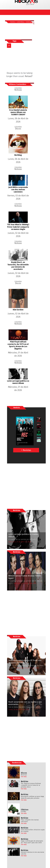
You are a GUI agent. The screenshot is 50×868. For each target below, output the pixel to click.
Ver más (24, 777)
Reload (28, 76)
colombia (20, 22)
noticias (29, 22)
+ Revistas (26, 450)
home (13, 22)
